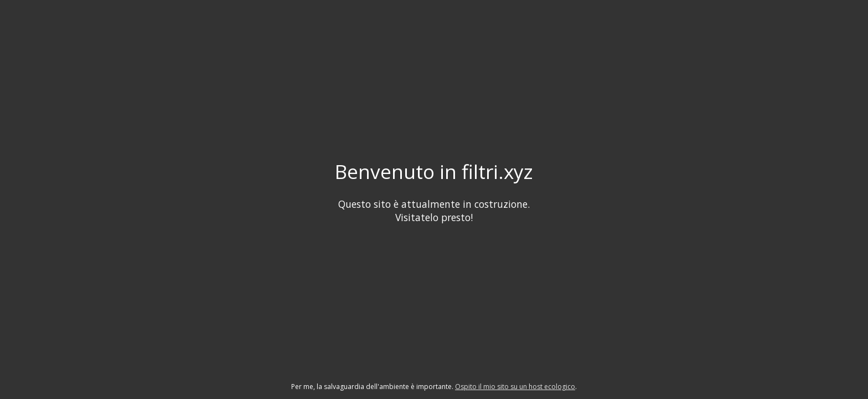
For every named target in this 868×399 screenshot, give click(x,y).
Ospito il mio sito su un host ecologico (515, 387)
